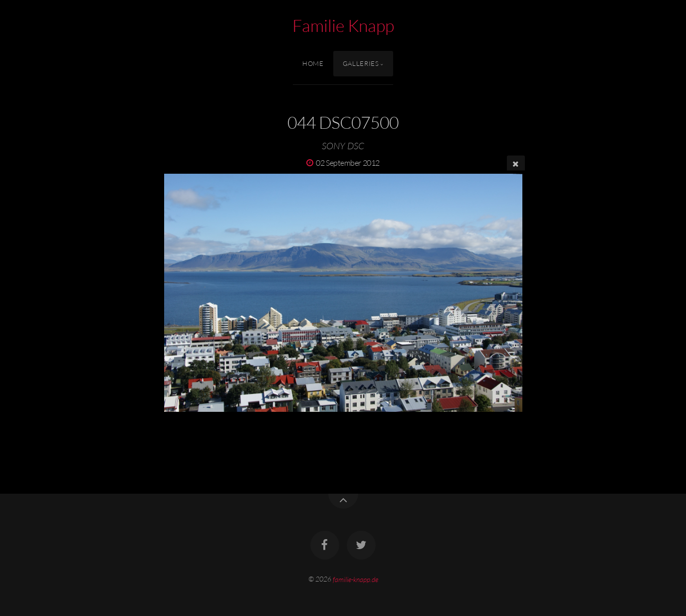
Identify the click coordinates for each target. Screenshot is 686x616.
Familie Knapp (343, 25)
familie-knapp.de (355, 579)
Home (313, 63)
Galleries (361, 63)
